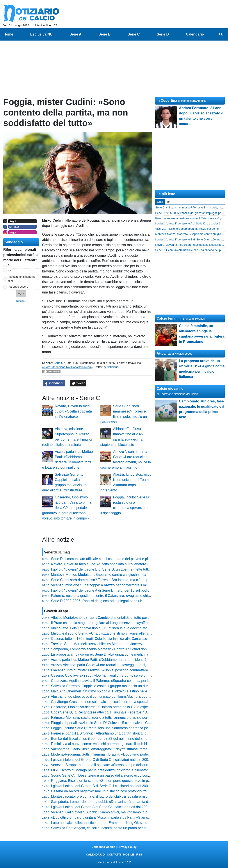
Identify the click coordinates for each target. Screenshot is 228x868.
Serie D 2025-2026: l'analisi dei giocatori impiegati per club (97, 601)
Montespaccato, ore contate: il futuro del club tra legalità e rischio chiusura (109, 796)
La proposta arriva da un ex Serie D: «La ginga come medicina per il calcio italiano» (116, 654)
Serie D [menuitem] (163, 34)
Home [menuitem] (8, 34)
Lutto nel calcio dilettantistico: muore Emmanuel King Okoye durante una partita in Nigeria (121, 823)
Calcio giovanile (170, 389)
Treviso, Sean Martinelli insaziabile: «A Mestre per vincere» (97, 644)
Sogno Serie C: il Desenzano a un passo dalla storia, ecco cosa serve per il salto (114, 775)
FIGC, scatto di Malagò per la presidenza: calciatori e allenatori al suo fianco (110, 770)
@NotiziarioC (112, 367)
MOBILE (128, 855)
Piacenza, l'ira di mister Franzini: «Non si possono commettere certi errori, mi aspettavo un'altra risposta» (133, 670)
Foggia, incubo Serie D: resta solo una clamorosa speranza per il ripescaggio (111, 728)
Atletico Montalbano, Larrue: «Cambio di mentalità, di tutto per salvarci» (106, 618)
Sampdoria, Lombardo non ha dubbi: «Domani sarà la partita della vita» (107, 802)
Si (9, 265)
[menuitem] (221, 34)
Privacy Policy (127, 847)
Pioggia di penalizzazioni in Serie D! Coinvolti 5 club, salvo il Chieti (103, 723)
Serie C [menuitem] (134, 34)
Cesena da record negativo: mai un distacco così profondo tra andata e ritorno (112, 791)
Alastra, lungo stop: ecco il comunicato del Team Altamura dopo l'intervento (109, 696)
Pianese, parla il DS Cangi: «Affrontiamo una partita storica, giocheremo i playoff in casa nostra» (126, 733)
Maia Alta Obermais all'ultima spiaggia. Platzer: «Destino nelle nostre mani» (110, 691)
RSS (139, 855)
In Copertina (167, 100)
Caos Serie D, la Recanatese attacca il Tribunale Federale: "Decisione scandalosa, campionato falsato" (131, 712)
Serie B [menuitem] (104, 34)
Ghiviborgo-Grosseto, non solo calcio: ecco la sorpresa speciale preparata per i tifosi (117, 702)
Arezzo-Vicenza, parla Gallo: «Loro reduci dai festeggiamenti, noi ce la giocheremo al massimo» (126, 665)
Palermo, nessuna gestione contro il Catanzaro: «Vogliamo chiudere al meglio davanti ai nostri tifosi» (129, 596)
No (9, 271)
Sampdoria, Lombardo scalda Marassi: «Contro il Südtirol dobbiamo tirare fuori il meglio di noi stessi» (130, 649)
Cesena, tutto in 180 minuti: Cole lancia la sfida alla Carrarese (99, 639)
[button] (21, 294)
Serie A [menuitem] (76, 34)
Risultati (21, 301)
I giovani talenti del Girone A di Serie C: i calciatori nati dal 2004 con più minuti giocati (117, 807)
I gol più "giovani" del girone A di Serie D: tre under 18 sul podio (100, 590)
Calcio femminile (170, 318)
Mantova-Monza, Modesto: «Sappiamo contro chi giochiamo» (99, 575)
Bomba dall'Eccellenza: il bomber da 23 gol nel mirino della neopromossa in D (112, 739)
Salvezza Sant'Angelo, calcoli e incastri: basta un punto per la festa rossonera (111, 828)
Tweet (78, 383)
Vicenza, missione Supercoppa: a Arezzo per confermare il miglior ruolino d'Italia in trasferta (122, 585)
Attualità (164, 353)
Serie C (58, 363)
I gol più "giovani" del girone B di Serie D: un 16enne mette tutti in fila (105, 569)
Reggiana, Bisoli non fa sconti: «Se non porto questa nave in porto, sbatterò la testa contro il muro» (128, 781)
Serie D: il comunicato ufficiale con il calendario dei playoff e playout (104, 559)
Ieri (168, 202)
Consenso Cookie (103, 847)
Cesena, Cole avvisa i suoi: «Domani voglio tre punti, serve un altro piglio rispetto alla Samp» (123, 675)
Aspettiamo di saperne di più (22, 279)
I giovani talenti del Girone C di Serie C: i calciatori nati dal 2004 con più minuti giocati (118, 760)
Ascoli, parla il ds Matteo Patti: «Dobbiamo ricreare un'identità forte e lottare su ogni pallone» (123, 660)
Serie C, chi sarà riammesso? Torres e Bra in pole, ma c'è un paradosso (107, 580)
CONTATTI (114, 855)
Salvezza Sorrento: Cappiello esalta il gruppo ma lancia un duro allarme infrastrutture (117, 686)
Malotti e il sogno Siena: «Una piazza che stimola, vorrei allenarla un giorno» (111, 633)
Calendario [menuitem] (195, 34)
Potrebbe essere (18, 287)
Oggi (160, 202)
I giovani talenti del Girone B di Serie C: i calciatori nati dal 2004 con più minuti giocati (117, 786)
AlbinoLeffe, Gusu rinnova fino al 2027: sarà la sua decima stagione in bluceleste (114, 628)
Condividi (54, 383)
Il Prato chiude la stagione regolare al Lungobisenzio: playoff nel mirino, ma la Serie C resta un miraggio (132, 623)
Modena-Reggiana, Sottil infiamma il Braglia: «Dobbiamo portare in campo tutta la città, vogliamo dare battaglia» (138, 754)
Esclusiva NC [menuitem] (41, 34)
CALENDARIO (95, 855)
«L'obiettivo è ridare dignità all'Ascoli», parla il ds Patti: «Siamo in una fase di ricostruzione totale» (127, 817)
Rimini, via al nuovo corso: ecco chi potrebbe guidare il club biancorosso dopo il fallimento (121, 744)
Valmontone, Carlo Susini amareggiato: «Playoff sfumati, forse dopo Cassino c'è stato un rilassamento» (131, 749)
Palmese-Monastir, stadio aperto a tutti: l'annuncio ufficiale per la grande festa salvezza (119, 718)
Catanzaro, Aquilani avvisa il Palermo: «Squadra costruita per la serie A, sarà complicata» (121, 681)
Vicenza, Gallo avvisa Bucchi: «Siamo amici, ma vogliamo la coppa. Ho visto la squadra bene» (124, 812)
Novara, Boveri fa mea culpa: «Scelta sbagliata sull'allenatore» (73, 411)
